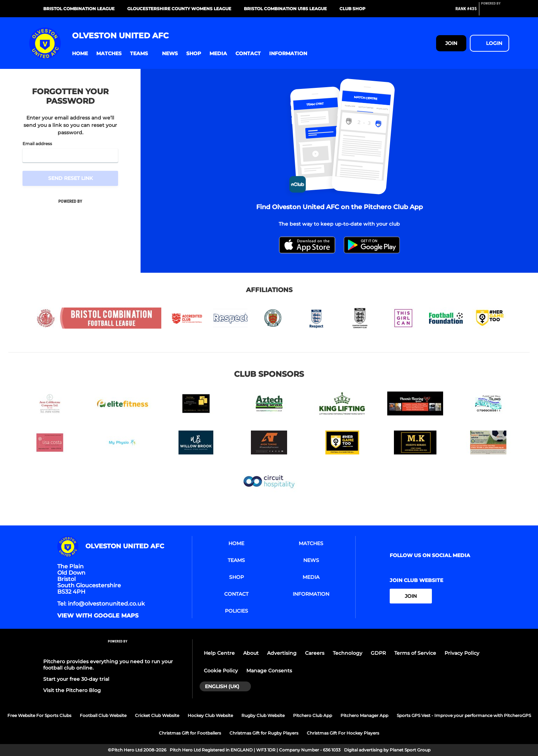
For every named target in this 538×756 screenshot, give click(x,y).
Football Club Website (103, 715)
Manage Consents (269, 671)
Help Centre (219, 653)
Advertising (282, 653)
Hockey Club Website (210, 715)
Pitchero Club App (313, 715)
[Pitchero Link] (495, 12)
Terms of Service (415, 653)
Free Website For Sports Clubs (39, 715)
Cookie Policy (221, 671)
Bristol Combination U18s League (285, 9)
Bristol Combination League (79, 9)
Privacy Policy (462, 653)
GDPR (378, 653)
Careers (315, 653)
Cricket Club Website (157, 715)
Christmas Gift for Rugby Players (264, 733)
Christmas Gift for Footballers (190, 733)
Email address (37, 144)
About (251, 653)
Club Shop (352, 9)
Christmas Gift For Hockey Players (343, 733)
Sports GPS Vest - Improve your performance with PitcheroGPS (464, 715)
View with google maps (98, 616)
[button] (80, 54)
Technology (348, 653)
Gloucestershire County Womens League (179, 9)
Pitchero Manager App (364, 715)
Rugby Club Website (263, 715)
